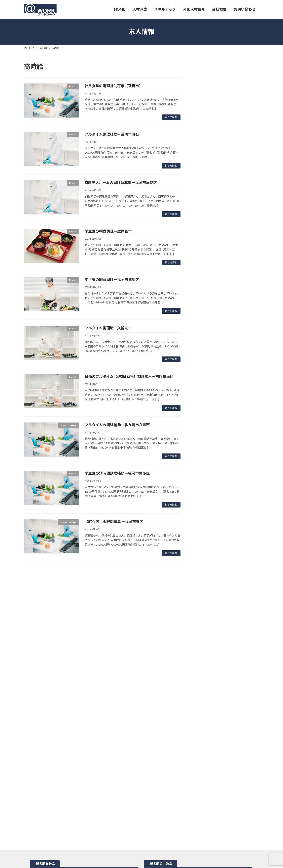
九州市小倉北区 (218, 129)
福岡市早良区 (213, 79)
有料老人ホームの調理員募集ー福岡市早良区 (121, 183)
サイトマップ (189, 797)
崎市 (210, 100)
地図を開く (85, 621)
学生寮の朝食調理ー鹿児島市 (108, 231)
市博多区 (212, 181)
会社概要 (65, 797)
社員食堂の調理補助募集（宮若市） (114, 86)
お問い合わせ (135, 797)
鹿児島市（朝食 (215, 150)
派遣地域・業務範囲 (109, 797)
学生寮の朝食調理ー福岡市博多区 (112, 280)
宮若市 (208, 84)
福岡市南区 (212, 90)
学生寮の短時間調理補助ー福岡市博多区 (117, 473)
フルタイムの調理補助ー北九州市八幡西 (117, 425)
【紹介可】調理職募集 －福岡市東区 (114, 522)
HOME (31, 797)
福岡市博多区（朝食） (220, 145)
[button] (228, 68)
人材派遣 (48, 797)
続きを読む (171, 117)
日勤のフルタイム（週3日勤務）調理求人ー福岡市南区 (129, 376)
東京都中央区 (212, 188)
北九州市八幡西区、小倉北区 (223, 238)
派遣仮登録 (84, 797)
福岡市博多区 (213, 139)
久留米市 (210, 95)
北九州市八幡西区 (216, 134)
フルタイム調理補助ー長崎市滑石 (112, 134)
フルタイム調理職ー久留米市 (108, 328)
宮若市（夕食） (215, 124)
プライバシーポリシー (162, 797)
